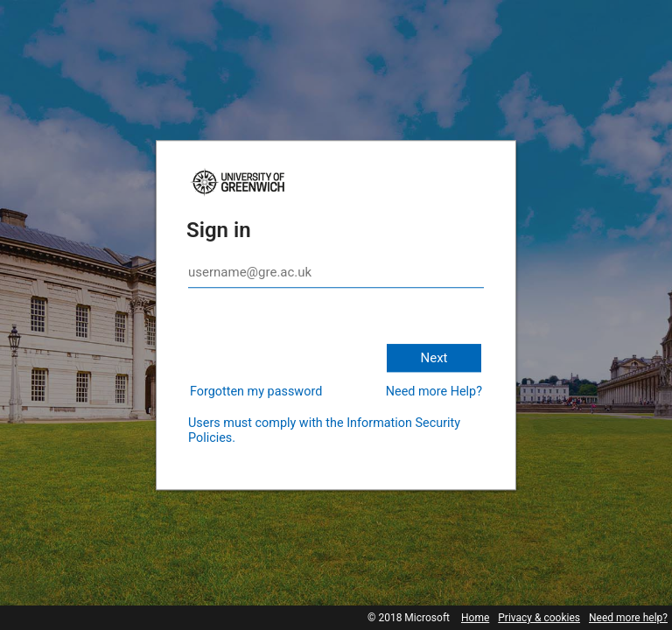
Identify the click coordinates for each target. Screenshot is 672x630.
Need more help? (628, 618)
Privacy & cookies (539, 618)
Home (475, 618)
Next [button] (434, 358)
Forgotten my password (256, 392)
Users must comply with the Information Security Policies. (324, 430)
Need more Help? (434, 392)
